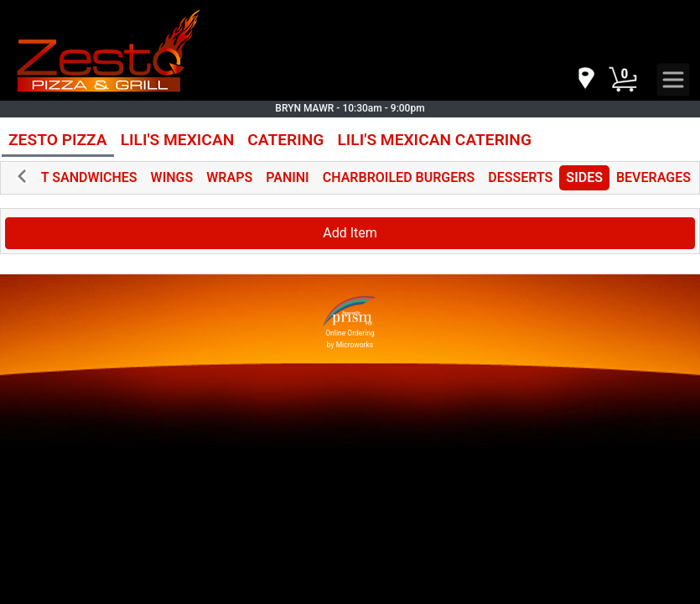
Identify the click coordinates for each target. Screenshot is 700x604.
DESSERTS (520, 177)
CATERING (285, 140)
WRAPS (229, 177)
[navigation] (585, 79)
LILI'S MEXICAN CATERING (434, 140)
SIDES (584, 177)
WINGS (172, 177)
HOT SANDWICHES (80, 177)
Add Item (350, 233)
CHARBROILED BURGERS (399, 177)
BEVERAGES (653, 177)
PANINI (288, 177)
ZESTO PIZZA (58, 140)
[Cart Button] (623, 80)
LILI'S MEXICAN (178, 140)
